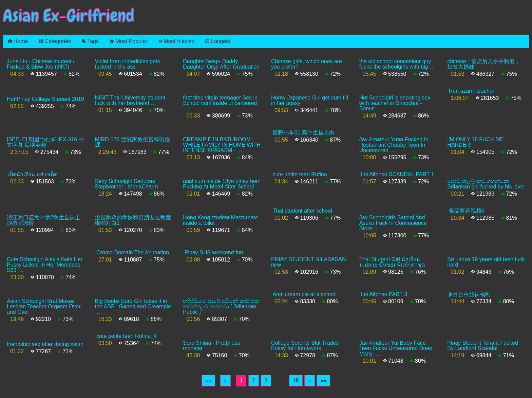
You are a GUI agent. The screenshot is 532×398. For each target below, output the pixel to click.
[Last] (323, 381)
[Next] (310, 381)
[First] (208, 381)
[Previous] (225, 381)
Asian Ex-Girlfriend (69, 16)
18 (296, 381)
